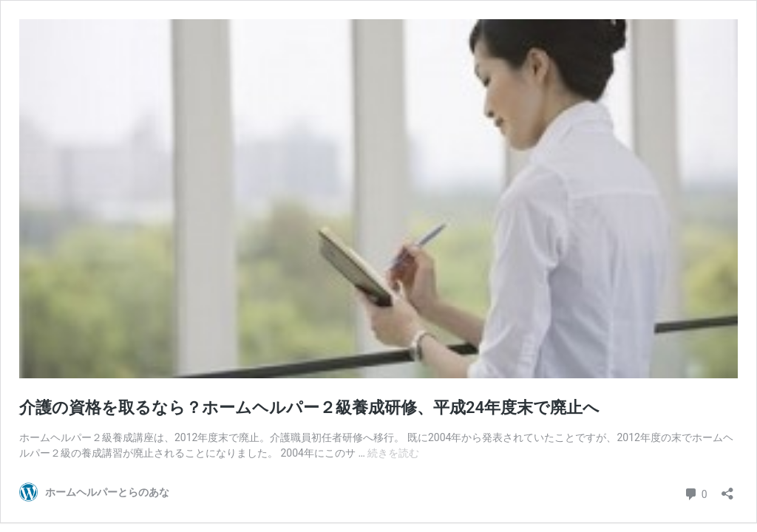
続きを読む (393, 453)
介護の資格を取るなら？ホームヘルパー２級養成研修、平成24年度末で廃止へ (309, 407)
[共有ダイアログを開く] (727, 489)
